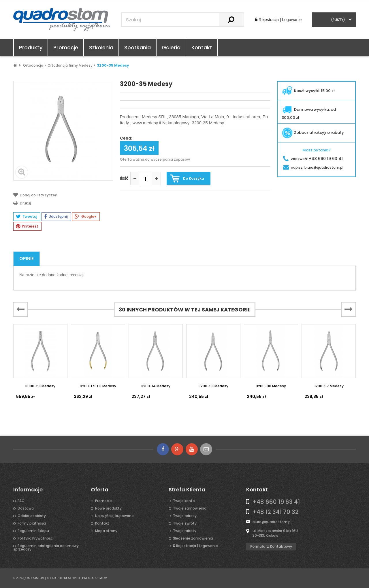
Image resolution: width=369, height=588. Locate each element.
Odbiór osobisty (32, 516)
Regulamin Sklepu (33, 531)
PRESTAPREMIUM (95, 578)
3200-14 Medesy (156, 386)
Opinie (27, 259)
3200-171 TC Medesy (98, 386)
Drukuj (22, 203)
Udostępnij (56, 217)
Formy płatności (32, 523)
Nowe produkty (108, 508)
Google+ (86, 217)
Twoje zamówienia (190, 508)
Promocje (66, 47)
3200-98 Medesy (213, 386)
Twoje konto (184, 501)
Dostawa (26, 508)
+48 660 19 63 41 (276, 502)
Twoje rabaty (185, 531)
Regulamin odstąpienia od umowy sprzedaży (46, 548)
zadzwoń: (313, 159)
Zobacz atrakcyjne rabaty (313, 133)
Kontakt (202, 47)
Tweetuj (27, 217)
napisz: (313, 167)
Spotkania (138, 47)
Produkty (31, 47)
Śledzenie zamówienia (193, 538)
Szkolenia (101, 47)
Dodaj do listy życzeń (35, 195)
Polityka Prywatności (36, 538)
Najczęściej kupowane (114, 516)
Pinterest (27, 226)
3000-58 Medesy (40, 386)
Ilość (124, 178)
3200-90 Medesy (271, 386)
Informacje (28, 490)
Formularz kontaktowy (271, 546)
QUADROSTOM (34, 578)
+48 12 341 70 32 (276, 512)
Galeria (171, 47)
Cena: (126, 138)
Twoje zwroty (185, 523)
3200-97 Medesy (329, 386)
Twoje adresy (185, 516)
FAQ (21, 501)
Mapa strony (106, 531)
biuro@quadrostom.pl (272, 522)
